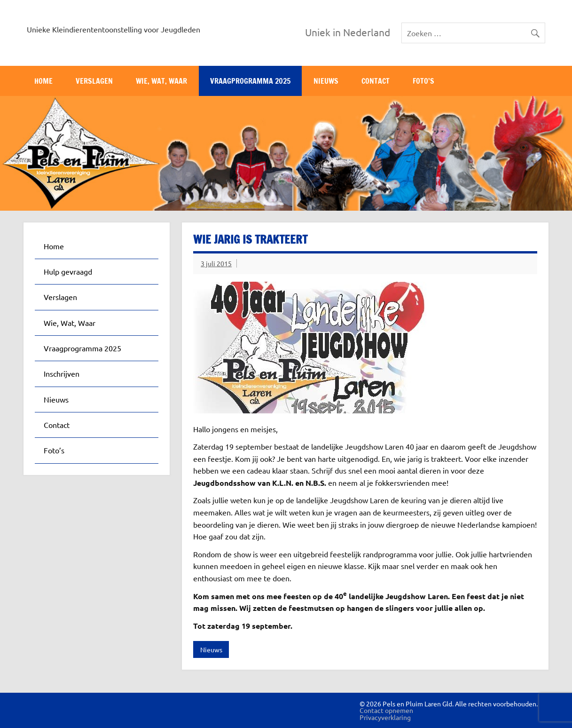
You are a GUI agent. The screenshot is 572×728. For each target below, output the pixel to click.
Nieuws (326, 81)
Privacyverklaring (385, 717)
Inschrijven (62, 373)
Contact (376, 81)
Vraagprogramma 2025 (250, 81)
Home (43, 81)
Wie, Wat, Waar (161, 81)
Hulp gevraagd (68, 271)
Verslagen (94, 81)
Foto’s (423, 81)
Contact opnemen (386, 710)
